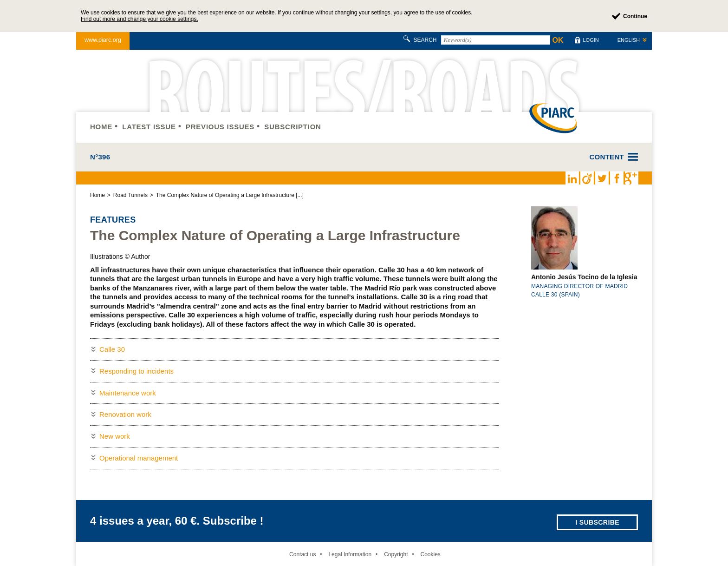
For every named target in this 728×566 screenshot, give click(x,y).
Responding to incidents (136, 371)
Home (101, 127)
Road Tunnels (130, 195)
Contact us (302, 554)
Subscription (292, 127)
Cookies (430, 554)
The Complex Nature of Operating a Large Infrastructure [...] (230, 195)
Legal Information (350, 554)
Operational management (139, 458)
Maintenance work (128, 393)
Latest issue (149, 127)
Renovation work (125, 414)
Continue (635, 16)
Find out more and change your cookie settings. (140, 19)
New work (115, 436)
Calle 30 (112, 349)
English (629, 40)
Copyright (396, 554)
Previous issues (220, 127)
